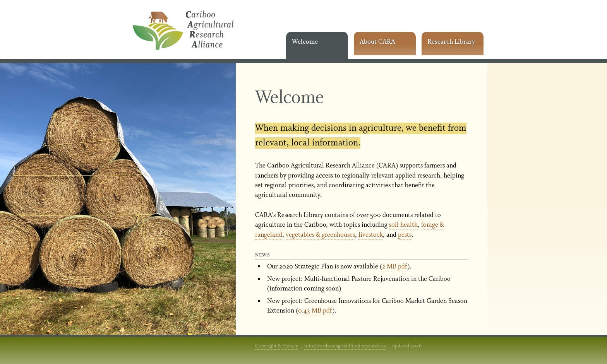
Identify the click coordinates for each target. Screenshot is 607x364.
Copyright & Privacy (277, 346)
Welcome (305, 42)
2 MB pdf (395, 267)
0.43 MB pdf (315, 311)
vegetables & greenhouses (320, 235)
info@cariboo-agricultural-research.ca (345, 346)
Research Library (451, 42)
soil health (403, 225)
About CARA (377, 42)
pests (405, 235)
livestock (371, 235)
